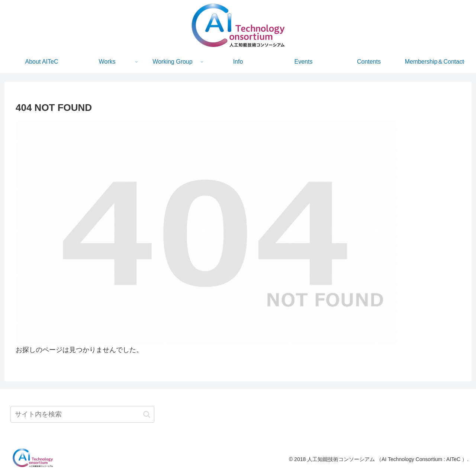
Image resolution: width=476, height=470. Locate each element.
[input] (82, 414)
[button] (147, 414)
